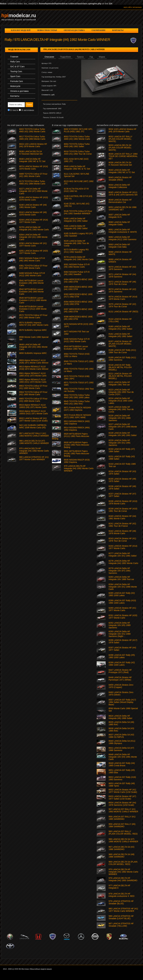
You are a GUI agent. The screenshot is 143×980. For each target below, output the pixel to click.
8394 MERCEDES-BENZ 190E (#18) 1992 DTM (78, 303)
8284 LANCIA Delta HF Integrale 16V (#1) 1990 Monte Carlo (123, 587)
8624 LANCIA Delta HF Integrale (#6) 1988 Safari (120, 717)
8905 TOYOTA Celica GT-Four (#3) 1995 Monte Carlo (33, 400)
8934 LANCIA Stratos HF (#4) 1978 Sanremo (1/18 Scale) (122, 804)
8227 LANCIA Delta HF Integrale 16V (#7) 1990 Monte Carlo (123, 427)
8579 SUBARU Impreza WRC (33, 330)
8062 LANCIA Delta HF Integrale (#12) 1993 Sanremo (123, 238)
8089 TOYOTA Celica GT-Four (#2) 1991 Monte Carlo (33, 175)
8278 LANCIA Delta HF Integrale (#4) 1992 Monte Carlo (123, 562)
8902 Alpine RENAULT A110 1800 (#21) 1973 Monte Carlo (33, 381)
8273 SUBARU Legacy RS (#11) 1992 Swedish (76, 251)
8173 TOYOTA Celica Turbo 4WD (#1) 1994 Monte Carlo (32, 182)
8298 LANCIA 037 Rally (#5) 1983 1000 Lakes (122, 656)
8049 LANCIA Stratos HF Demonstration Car (120, 201)
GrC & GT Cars (17, 66)
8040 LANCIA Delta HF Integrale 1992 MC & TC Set (122, 171)
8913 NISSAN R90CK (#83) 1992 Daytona (77, 422)
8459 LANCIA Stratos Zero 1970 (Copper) (121, 686)
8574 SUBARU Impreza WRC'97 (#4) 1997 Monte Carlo (34, 324)
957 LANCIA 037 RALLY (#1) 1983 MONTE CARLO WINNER (123, 810)
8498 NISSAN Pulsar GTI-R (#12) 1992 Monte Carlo (77, 340)
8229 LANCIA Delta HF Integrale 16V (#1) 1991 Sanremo (120, 443)
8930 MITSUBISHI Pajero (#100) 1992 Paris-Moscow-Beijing (77, 445)
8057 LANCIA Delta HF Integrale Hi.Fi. (119, 216)
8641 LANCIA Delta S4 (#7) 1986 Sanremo (121, 749)
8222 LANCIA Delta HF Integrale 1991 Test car (119, 383)
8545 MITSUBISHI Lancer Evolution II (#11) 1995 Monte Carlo (33, 300)
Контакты (15, 96)
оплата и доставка (74, 30)
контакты (118, 30)
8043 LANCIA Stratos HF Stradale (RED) (120, 179)
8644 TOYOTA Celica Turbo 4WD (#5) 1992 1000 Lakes (77, 396)
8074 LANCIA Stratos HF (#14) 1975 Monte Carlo (123, 298)
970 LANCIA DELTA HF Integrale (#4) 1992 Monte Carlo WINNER (123, 872)
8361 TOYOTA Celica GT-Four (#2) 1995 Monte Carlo (33, 267)
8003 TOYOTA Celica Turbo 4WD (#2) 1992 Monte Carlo (77, 138)
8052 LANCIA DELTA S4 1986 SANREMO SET (123, 208)
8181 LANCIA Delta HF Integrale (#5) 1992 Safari (120, 335)
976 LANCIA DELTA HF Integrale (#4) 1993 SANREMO (123, 879)
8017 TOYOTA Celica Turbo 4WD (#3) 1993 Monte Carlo (32, 138)
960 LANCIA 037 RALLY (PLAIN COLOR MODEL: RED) (123, 833)
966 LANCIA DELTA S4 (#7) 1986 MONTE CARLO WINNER (123, 840)
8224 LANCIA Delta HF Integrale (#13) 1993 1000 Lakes (121, 401)
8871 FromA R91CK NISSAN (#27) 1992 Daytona (77, 409)
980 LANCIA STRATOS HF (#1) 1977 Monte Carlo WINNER (123, 910)
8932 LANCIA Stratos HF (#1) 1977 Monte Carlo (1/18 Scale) (123, 791)
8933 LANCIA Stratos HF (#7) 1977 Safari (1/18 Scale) (122, 798)
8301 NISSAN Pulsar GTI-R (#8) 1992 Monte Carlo (77, 266)
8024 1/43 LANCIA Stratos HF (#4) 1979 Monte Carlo (123, 130)
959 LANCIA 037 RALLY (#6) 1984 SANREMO (122, 825)
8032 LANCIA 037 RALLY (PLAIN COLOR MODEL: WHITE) (120, 139)
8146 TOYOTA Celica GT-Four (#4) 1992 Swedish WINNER (78, 212)
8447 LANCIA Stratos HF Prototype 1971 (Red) (120, 671)
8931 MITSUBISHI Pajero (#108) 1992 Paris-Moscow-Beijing (77, 453)
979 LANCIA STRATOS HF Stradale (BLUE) (121, 902)
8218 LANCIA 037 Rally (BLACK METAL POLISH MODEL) (120, 367)
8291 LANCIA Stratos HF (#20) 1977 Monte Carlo (123, 617)
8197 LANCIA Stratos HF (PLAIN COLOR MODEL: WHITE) (120, 344)
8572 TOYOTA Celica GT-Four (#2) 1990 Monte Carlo (33, 316)
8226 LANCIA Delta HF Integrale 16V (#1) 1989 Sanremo (120, 418)
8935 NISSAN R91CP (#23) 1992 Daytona (77, 461)
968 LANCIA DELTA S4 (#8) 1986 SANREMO (121, 856)
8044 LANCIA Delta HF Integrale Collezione (119, 186)
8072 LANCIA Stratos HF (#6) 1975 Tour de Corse (122, 283)
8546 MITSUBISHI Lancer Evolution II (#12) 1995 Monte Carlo (33, 309)
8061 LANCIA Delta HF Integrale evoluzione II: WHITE (123, 231)
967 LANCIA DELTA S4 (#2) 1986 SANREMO (121, 848)
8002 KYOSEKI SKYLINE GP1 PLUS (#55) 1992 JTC (78, 130)
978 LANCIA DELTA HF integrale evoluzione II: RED (122, 895)
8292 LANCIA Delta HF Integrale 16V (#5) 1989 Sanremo (120, 625)
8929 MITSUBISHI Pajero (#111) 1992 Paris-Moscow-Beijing (71, 436)
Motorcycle (15, 86)
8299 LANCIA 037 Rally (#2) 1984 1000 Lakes (122, 664)
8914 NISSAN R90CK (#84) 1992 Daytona (77, 429)
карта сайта (128, 7)
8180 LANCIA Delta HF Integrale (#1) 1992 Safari (120, 328)
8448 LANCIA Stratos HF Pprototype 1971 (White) (120, 679)
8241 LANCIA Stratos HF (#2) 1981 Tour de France (122, 525)
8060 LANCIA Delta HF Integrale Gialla (119, 223)
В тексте (15, 110)
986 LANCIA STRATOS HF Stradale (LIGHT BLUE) (121, 917)
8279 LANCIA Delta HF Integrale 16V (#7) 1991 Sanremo (120, 571)
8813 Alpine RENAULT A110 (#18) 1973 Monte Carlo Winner (34, 368)
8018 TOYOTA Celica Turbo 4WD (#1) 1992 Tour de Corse (78, 153)
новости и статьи (47, 30)
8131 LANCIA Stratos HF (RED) (123, 312)
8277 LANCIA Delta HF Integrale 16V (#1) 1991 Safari (123, 555)
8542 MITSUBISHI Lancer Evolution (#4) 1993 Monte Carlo (31, 292)
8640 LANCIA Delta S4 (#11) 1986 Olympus (122, 742)
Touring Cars (16, 71)
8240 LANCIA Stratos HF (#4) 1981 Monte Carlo (122, 517)
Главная (14, 57)
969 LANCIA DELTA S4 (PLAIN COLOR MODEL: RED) (123, 863)
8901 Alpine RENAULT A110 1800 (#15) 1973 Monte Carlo (33, 374)
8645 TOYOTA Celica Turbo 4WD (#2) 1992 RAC (77, 402)
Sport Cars (15, 76)
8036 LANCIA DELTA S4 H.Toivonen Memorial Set (120, 164)
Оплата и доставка (19, 91)
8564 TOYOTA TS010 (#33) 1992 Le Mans (77, 355)
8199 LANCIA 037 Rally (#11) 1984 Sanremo (122, 359)
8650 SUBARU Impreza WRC (33, 353)
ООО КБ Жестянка (22, 969)
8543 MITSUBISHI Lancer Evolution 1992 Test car (76, 348)
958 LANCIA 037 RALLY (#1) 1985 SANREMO (122, 818)
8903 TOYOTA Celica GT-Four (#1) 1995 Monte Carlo (33, 387)
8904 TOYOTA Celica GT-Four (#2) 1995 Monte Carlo (33, 393)
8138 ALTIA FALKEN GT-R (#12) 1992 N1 (76, 190)
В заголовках (28, 110)
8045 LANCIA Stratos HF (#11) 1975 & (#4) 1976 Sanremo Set (123, 193)
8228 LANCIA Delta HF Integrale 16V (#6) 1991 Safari (123, 434)
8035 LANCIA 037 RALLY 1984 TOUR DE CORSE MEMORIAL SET (123, 156)
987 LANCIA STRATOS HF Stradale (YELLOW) (121, 925)
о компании (98, 30)
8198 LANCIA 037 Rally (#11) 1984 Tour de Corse (122, 351)
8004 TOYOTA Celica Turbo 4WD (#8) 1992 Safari (77, 145)
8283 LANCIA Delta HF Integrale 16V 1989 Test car (121, 578)
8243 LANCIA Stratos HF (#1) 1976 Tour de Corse (122, 540)
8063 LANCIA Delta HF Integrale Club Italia (119, 246)
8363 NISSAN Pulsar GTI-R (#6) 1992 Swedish (77, 273)
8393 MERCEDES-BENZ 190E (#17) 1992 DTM (78, 295)
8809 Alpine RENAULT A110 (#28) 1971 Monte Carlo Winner (34, 361)
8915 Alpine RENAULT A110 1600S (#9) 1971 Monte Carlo (33, 406)
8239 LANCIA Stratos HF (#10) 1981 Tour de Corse (123, 510)
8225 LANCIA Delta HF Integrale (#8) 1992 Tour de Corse (121, 409)
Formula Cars (17, 81)
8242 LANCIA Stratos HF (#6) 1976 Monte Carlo (122, 532)
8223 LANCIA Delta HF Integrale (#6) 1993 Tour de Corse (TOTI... (121, 392)
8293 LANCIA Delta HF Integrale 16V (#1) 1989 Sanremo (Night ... (120, 634)
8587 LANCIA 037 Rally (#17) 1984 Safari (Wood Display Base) (122, 702)
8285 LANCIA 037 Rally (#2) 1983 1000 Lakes (122, 594)
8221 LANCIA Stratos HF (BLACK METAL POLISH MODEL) (120, 376)
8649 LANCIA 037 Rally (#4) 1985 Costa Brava (122, 764)
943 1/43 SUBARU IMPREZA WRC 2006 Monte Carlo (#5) (33, 426)
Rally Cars (15, 62)
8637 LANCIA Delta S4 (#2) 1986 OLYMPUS (121, 736)
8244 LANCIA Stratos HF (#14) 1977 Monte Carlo (123, 547)
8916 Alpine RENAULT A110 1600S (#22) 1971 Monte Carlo (34, 412)
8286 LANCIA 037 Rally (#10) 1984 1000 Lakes (122, 602)
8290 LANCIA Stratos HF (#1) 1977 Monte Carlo (122, 609)
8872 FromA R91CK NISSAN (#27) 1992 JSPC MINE (77, 416)
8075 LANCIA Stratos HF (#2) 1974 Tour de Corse (122, 305)
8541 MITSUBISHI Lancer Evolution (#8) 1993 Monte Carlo (31, 283)
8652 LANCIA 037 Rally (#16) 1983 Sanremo (122, 778)
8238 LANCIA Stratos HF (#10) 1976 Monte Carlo (123, 502)
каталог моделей (21, 30)
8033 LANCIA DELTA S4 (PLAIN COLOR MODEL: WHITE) (120, 148)
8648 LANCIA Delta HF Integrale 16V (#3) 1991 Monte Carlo (123, 757)
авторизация (137, 7)
